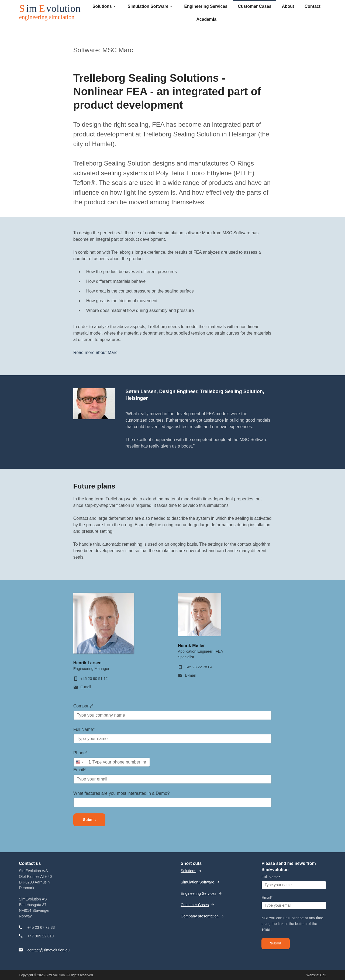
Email (80, 770)
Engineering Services (198, 893)
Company (83, 706)
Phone (80, 753)
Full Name (84, 729)
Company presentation (200, 916)
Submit (89, 820)
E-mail (86, 687)
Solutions (188, 871)
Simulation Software (197, 882)
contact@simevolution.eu (49, 950)
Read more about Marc (95, 353)
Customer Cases (195, 905)
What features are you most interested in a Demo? (122, 793)
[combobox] (82, 762)
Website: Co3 (316, 975)
